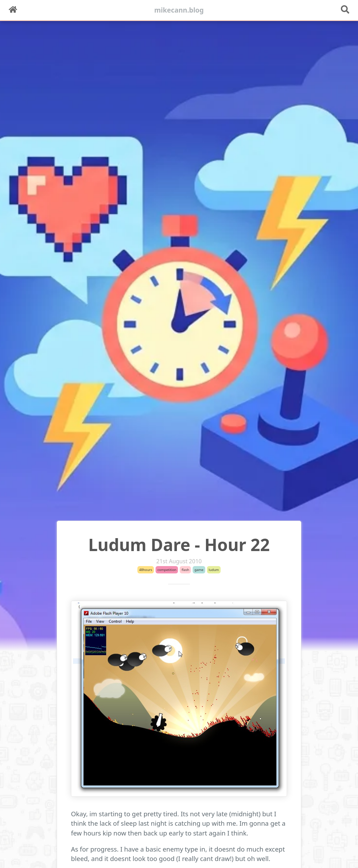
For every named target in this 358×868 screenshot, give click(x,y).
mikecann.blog (179, 10)
